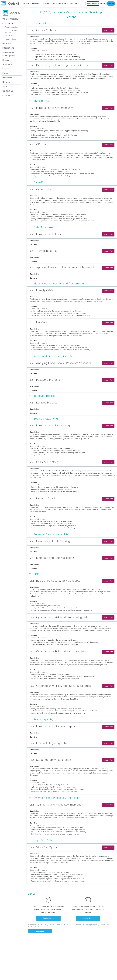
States (6, 69)
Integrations (8, 48)
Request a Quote (93, 3)
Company (7, 95)
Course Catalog (11, 27)
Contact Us (8, 91)
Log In (103, 4)
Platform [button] (36, 4)
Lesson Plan (108, 30)
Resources (7, 78)
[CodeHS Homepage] (11, 4)
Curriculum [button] (47, 4)
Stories (6, 60)
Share (5, 87)
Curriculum (8, 23)
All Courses (10, 36)
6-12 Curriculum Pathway (11, 31)
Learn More (40, 931)
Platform (7, 44)
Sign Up (111, 3)
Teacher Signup (48, 918)
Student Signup (88, 918)
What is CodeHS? (11, 19)
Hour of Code (10, 39)
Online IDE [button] (63, 4)
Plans (5, 73)
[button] (27, 4)
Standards (7, 64)
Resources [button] (74, 4)
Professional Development (9, 54)
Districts (6, 82)
